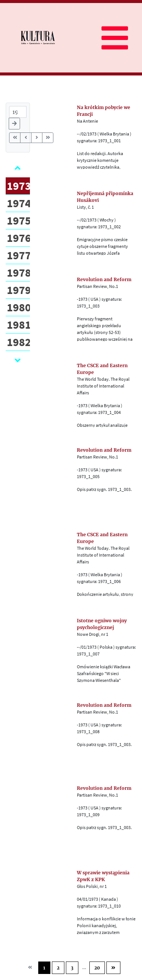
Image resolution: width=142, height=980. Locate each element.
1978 (19, 272)
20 (97, 968)
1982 (19, 342)
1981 (19, 325)
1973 (19, 186)
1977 (19, 255)
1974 (19, 203)
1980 (19, 307)
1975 (19, 220)
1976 (19, 238)
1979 (19, 290)
